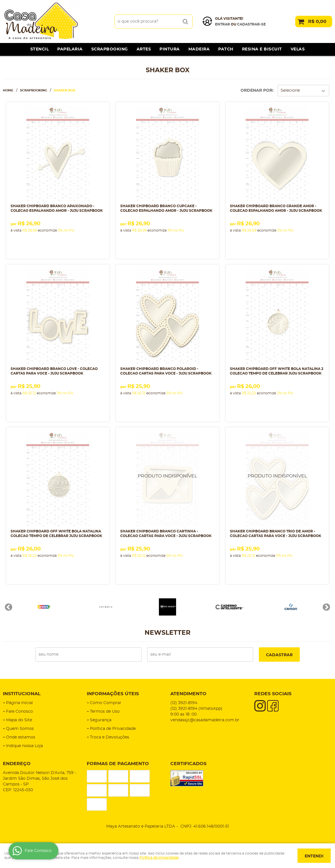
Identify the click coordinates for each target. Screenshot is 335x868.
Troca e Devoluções (110, 737)
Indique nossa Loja (24, 746)
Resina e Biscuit (262, 49)
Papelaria (70, 49)
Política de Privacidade (113, 729)
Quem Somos (20, 729)
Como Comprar (106, 703)
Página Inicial (19, 703)
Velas (298, 49)
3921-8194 (184, 703)
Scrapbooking (110, 49)
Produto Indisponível (167, 479)
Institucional (22, 694)
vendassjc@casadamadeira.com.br (205, 720)
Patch (226, 49)
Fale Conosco (19, 712)
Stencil (40, 49)
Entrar (222, 24)
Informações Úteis (113, 694)
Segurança (101, 720)
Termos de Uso (105, 712)
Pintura (170, 49)
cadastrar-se (251, 24)
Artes (144, 49)
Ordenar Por (256, 91)
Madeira (199, 49)
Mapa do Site (19, 720)
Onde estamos (21, 737)
